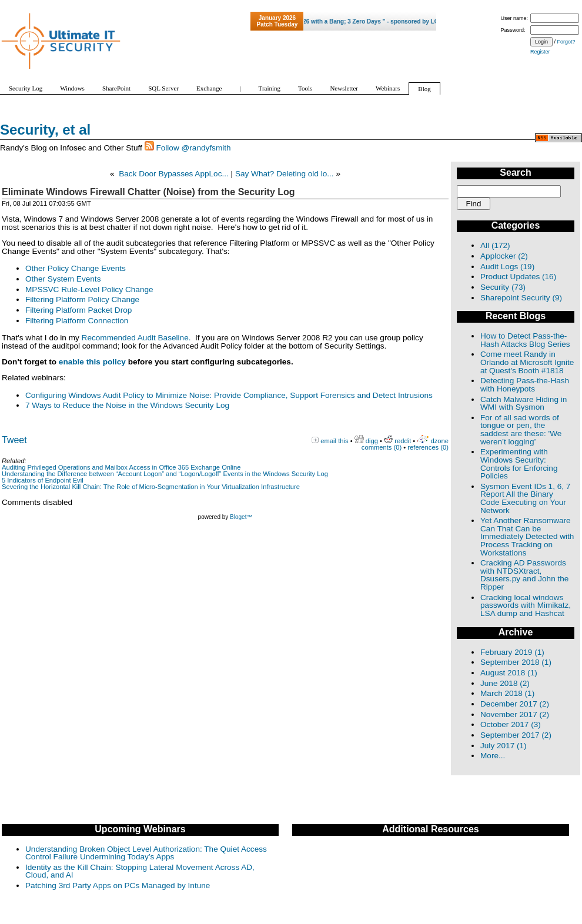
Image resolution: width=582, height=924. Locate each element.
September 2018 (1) (516, 662)
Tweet (14, 440)
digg (372, 441)
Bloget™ (241, 517)
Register (540, 52)
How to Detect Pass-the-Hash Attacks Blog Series (525, 340)
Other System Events (63, 279)
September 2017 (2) (516, 735)
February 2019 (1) (512, 652)
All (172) (495, 245)
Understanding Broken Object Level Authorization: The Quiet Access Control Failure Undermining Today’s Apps (146, 853)
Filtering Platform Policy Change (82, 299)
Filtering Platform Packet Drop (78, 310)
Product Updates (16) (518, 277)
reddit (403, 441)
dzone (440, 441)
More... (493, 756)
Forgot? (566, 42)
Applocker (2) (504, 256)
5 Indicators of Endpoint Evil (43, 480)
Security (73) (503, 287)
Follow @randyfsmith (193, 148)
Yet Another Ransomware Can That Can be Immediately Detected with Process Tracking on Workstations (527, 536)
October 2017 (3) (511, 724)
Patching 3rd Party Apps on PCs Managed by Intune (118, 885)
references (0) (428, 447)
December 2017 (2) (515, 704)
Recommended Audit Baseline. (136, 338)
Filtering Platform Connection (77, 321)
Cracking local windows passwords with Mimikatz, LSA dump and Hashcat (526, 605)
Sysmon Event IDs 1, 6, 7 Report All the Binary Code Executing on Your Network (525, 498)
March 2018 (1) (507, 693)
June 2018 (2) (505, 683)
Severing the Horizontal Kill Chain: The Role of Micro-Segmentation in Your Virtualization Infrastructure (151, 487)
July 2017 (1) (504, 746)
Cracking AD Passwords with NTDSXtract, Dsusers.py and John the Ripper (524, 575)
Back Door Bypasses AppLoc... (174, 174)
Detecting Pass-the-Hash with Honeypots (525, 385)
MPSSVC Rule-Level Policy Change (89, 289)
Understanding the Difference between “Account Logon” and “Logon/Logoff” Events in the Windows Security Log (165, 474)
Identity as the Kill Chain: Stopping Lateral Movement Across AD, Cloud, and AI (140, 871)
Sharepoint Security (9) (521, 298)
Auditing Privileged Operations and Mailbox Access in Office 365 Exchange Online (121, 467)
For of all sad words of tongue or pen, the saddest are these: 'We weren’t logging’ (521, 430)
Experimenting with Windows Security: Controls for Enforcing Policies (519, 464)
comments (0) (382, 447)
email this (334, 441)
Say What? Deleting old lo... (285, 174)
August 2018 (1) (509, 673)
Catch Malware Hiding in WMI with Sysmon (524, 404)
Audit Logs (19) (507, 267)
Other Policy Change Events (76, 268)
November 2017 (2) (515, 714)
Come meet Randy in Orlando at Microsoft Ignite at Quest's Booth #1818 (527, 362)
